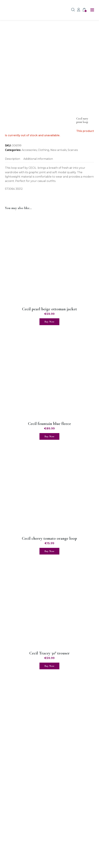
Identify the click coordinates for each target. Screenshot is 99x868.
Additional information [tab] (38, 159)
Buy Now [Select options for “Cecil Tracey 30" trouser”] (49, 666)
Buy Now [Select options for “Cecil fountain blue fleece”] (49, 436)
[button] (92, 10)
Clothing (44, 150)
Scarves (73, 150)
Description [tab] (13, 159)
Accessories (29, 150)
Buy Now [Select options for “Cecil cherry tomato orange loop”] (49, 551)
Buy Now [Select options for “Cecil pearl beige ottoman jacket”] (49, 322)
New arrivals (58, 150)
